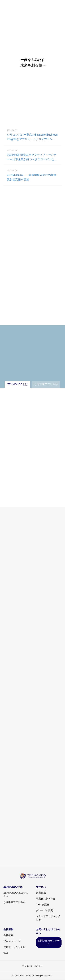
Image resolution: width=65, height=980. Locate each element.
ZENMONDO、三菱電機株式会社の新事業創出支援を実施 (32, 178)
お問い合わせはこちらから (48, 931)
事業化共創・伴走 (46, 899)
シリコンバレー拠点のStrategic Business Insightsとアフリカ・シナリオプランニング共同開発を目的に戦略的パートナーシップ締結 (32, 138)
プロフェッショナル (14, 947)
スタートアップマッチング (48, 918)
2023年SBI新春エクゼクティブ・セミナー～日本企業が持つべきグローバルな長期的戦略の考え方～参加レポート (32, 158)
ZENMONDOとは (13, 887)
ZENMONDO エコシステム (16, 894)
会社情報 (8, 929)
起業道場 (41, 893)
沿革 (6, 953)
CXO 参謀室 (43, 904)
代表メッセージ (12, 941)
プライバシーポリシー (33, 966)
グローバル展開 (45, 910)
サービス (41, 887)
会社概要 (8, 935)
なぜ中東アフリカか (14, 902)
